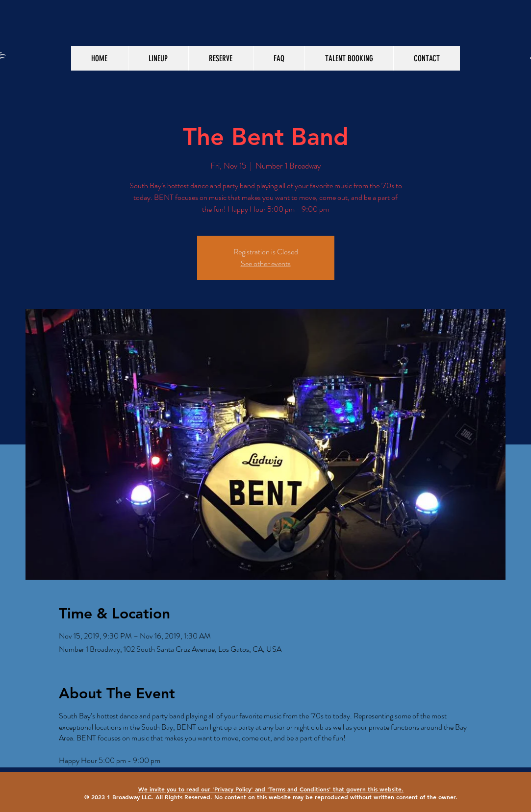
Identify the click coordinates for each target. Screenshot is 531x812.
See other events (266, 263)
